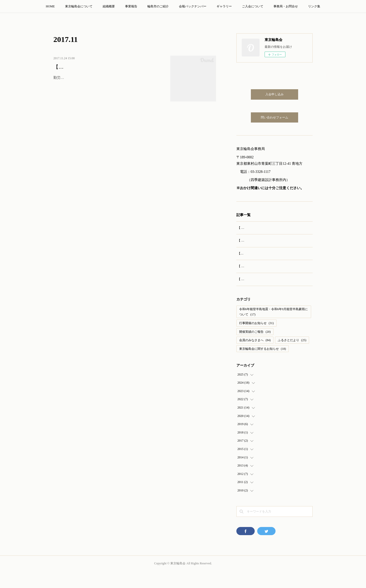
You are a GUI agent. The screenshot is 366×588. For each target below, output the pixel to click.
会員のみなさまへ (255, 357)
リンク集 (314, 6)
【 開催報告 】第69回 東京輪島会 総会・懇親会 (269, 228)
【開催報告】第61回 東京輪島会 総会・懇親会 (105, 67)
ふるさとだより (292, 357)
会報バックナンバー (193, 6)
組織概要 (109, 6)
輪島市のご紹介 (158, 6)
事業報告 (131, 6)
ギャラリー (224, 6)
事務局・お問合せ (286, 6)
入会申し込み (274, 94)
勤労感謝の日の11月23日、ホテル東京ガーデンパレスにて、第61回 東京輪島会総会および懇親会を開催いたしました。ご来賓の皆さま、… (109, 81)
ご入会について (253, 6)
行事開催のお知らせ (256, 340)
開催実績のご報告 (255, 348)
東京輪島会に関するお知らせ (263, 365)
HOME (50, 6)
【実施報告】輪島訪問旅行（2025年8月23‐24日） (271, 259)
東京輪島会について (79, 6)
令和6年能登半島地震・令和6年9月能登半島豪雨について (273, 328)
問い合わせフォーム (274, 117)
